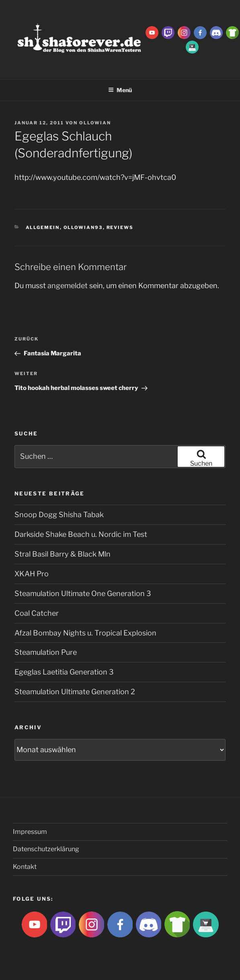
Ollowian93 (83, 227)
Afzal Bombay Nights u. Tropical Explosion (85, 633)
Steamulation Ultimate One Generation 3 (83, 593)
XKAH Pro (32, 574)
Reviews (120, 227)
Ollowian (95, 123)
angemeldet (68, 286)
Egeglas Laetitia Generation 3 (64, 672)
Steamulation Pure (46, 652)
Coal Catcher (37, 613)
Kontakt (25, 867)
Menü (120, 90)
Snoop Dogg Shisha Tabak (59, 515)
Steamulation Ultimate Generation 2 (75, 692)
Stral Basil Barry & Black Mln (63, 554)
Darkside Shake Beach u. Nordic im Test (81, 534)
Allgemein (43, 227)
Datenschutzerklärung (46, 849)
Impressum (30, 832)
